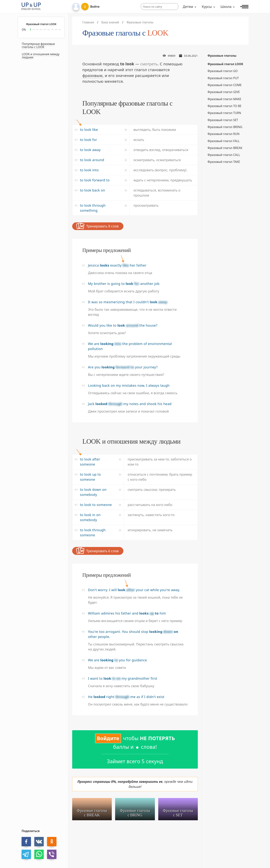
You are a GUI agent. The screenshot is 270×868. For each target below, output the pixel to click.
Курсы (207, 7)
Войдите (108, 738)
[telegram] (26, 854)
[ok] (52, 842)
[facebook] (26, 842)
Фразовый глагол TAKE (224, 162)
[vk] (39, 842)
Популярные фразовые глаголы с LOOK (38, 45)
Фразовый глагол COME (225, 85)
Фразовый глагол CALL (224, 155)
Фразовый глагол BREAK (225, 148)
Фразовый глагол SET (223, 120)
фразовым (92, 75)
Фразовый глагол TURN (224, 113)
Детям (188, 7)
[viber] (52, 854)
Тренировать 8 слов (97, 226)
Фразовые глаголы (222, 56)
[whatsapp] (39, 854)
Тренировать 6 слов (97, 551)
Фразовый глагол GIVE (224, 92)
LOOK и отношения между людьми (41, 56)
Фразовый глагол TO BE (225, 106)
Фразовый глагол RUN (223, 134)
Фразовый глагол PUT (223, 78)
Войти (95, 7)
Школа (226, 7)
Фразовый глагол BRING (225, 127)
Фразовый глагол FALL (224, 141)
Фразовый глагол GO (223, 71)
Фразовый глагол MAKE (224, 99)
